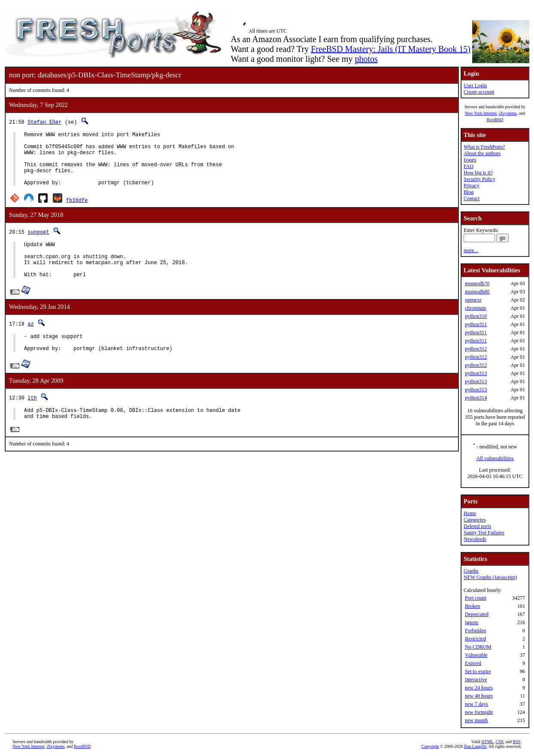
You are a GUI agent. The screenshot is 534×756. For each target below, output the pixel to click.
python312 (476, 349)
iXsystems (508, 113)
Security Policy (479, 179)
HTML (487, 742)
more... (471, 250)
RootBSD (495, 120)
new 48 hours (479, 696)
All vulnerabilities (495, 458)
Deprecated (477, 614)
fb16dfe (77, 212)
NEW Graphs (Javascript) (490, 577)
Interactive (476, 680)
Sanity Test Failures (484, 533)
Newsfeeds (475, 539)
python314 (476, 398)
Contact (472, 198)
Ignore (472, 622)
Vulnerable (476, 655)
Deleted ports (477, 526)
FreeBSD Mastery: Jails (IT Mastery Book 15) (391, 49)
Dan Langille (475, 746)
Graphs (471, 571)
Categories (475, 520)
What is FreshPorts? (484, 147)
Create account (479, 92)
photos (366, 59)
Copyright (430, 746)
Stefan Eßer (44, 122)
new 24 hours (479, 688)
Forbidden (475, 631)
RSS (516, 742)
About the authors (482, 153)
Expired (473, 663)
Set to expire (478, 671)
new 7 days (476, 704)
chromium (475, 308)
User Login (475, 85)
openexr (473, 300)
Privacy (472, 186)
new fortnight (479, 712)
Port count (476, 598)
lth (32, 421)
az (30, 343)
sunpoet (38, 243)
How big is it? (478, 173)
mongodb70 (477, 283)
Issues (470, 160)
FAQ (469, 166)
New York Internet (481, 113)
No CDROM (478, 647)
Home (470, 513)
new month (476, 720)
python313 (476, 373)
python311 (476, 324)
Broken (472, 606)
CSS (500, 742)
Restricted (475, 639)
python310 (476, 316)
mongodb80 (477, 292)
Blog (469, 192)
